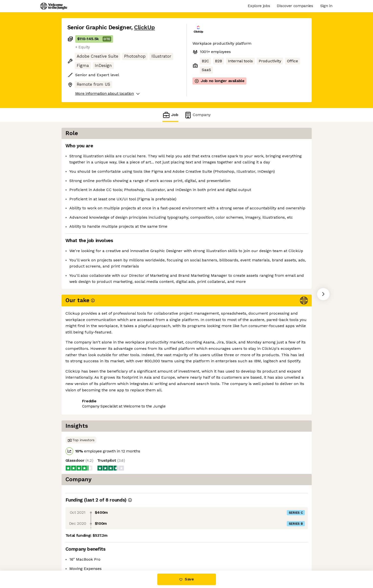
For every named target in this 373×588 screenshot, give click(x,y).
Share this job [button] (81, 388)
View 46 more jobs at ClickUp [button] (129, 388)
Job (170, 115)
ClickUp (144, 27)
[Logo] (54, 6)
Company (197, 115)
